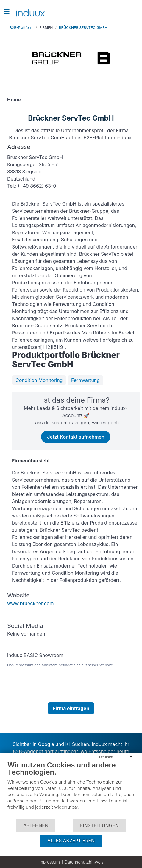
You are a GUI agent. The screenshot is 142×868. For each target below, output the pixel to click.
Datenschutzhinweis (84, 862)
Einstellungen (99, 825)
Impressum (49, 862)
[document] (71, 790)
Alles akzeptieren (71, 841)
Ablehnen (36, 825)
